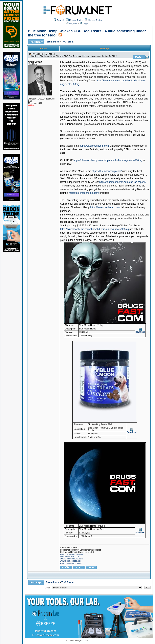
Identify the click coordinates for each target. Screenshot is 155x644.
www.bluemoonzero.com (71, 563)
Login (84, 24)
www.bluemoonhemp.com (72, 554)
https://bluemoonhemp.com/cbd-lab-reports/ (123, 182)
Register (72, 24)
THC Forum (67, 42)
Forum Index (53, 42)
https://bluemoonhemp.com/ (94, 146)
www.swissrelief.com (69, 557)
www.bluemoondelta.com (71, 559)
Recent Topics (76, 20)
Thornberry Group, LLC (80, 641)
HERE (69, 160)
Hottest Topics (95, 20)
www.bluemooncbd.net (70, 561)
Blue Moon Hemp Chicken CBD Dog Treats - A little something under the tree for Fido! (78, 56)
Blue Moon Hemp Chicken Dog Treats (120, 226)
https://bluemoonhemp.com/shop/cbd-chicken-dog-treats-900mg (108, 160)
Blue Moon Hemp (70, 146)
